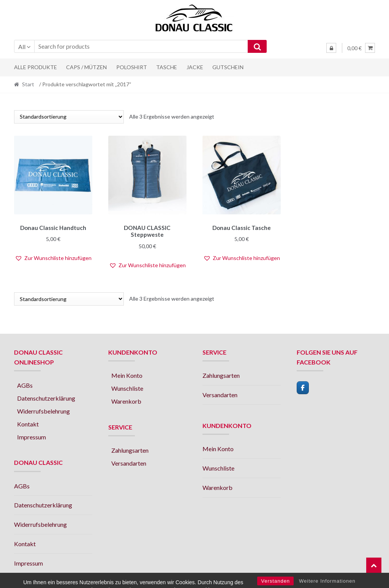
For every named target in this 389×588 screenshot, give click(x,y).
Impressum (32, 435)
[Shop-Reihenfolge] (69, 117)
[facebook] (303, 387)
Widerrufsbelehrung (43, 410)
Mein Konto (127, 374)
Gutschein (228, 67)
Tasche (167, 67)
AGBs (25, 384)
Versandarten (129, 462)
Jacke (195, 67)
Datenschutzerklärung (46, 397)
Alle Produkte (36, 67)
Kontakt (28, 423)
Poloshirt (132, 67)
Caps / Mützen (86, 67)
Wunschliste (127, 387)
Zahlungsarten (130, 449)
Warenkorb (126, 400)
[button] (53, 257)
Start (28, 84)
